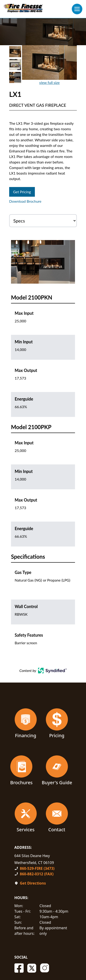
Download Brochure (25, 201)
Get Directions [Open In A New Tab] (33, 883)
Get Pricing (22, 192)
